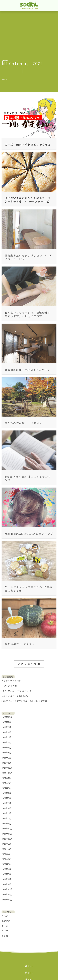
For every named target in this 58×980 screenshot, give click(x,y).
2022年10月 (7, 898)
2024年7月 (6, 792)
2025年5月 (6, 741)
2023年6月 (6, 858)
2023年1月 (6, 883)
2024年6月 (6, 797)
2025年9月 (6, 721)
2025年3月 (6, 751)
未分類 (5, 935)
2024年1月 (6, 822)
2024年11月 (7, 772)
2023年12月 (7, 827)
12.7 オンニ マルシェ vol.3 (16, 689)
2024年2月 (6, 817)
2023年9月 (6, 843)
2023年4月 (6, 868)
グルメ (5, 925)
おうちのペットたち (11, 679)
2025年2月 (6, 756)
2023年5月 (6, 863)
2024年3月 (6, 812)
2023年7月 (6, 853)
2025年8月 (6, 726)
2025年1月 (6, 761)
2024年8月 (6, 787)
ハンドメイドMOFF (10, 684)
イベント (6, 915)
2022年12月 (7, 888)
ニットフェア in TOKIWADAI (15, 694)
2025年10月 (7, 716)
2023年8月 (6, 848)
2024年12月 (7, 767)
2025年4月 (6, 746)
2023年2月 (6, 878)
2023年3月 (6, 873)
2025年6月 (6, 736)
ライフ (5, 930)
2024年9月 (6, 782)
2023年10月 (7, 837)
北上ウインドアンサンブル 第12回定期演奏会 (24, 700)
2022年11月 (7, 893)
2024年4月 (6, 807)
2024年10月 (7, 777)
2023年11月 (7, 832)
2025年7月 (6, 731)
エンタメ (6, 920)
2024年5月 (6, 802)
